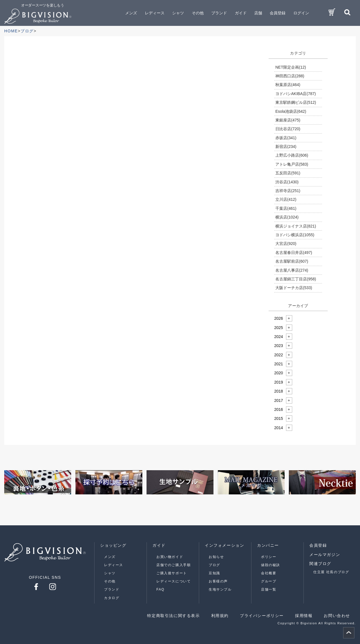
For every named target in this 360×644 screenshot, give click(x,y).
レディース (114, 565)
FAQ (160, 589)
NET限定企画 (291, 67)
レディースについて (174, 581)
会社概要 (269, 573)
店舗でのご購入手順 (174, 565)
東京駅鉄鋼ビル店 (296, 102)
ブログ (214, 565)
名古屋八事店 (292, 270)
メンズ (110, 557)
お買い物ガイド (170, 557)
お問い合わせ (337, 616)
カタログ (112, 598)
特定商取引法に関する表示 (173, 616)
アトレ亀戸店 (292, 164)
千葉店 (286, 208)
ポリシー (269, 557)
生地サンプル (220, 589)
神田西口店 (290, 76)
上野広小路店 (292, 155)
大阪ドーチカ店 (294, 288)
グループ (269, 581)
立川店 (286, 199)
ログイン (301, 13)
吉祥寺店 (288, 191)
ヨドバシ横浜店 (295, 235)
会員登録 (278, 13)
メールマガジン (325, 555)
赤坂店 (286, 138)
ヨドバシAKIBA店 (296, 94)
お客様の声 (218, 581)
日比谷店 (288, 129)
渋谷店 (287, 182)
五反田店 (288, 173)
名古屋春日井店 (294, 253)
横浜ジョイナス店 (296, 226)
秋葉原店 (288, 85)
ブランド (112, 589)
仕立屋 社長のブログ (331, 572)
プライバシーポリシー (262, 616)
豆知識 (214, 573)
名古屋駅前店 (292, 261)
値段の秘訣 (271, 565)
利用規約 (220, 616)
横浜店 (287, 217)
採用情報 (304, 616)
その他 (110, 581)
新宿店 (286, 147)
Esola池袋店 (291, 111)
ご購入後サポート (172, 573)
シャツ (110, 573)
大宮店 (286, 244)
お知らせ (216, 557)
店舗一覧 (269, 589)
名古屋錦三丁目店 (296, 279)
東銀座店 (288, 120)
